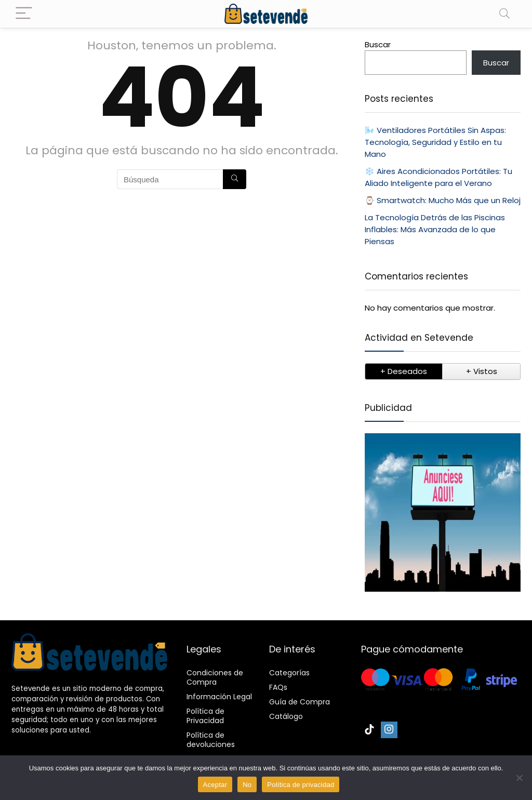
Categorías (289, 673)
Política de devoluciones (211, 740)
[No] (519, 778)
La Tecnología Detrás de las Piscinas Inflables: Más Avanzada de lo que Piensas (435, 229)
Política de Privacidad (205, 716)
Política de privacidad (301, 785)
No (247, 785)
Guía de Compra (300, 702)
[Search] (504, 14)
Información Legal (219, 697)
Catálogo (286, 716)
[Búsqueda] (235, 179)
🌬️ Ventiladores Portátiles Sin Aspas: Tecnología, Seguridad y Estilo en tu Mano (435, 142)
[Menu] (24, 14)
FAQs (278, 687)
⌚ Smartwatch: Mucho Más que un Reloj (443, 200)
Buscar (378, 44)
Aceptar (215, 785)
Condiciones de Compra (215, 677)
